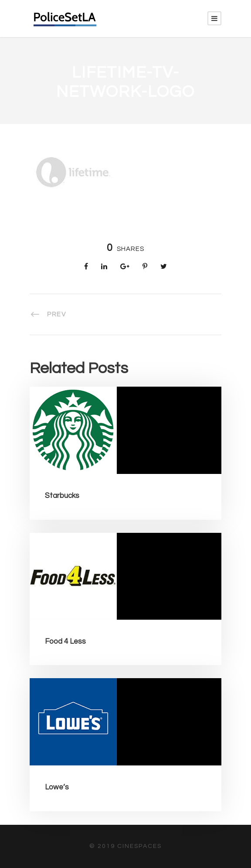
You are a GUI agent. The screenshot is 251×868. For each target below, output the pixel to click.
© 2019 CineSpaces (125, 846)
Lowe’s (57, 787)
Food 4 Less (65, 642)
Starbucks (62, 496)
